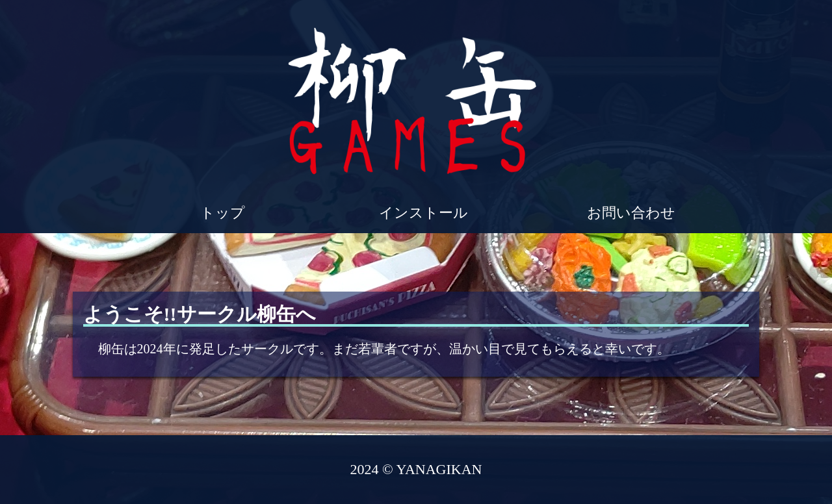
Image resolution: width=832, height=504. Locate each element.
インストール (423, 213)
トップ (225, 213)
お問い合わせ (631, 213)
